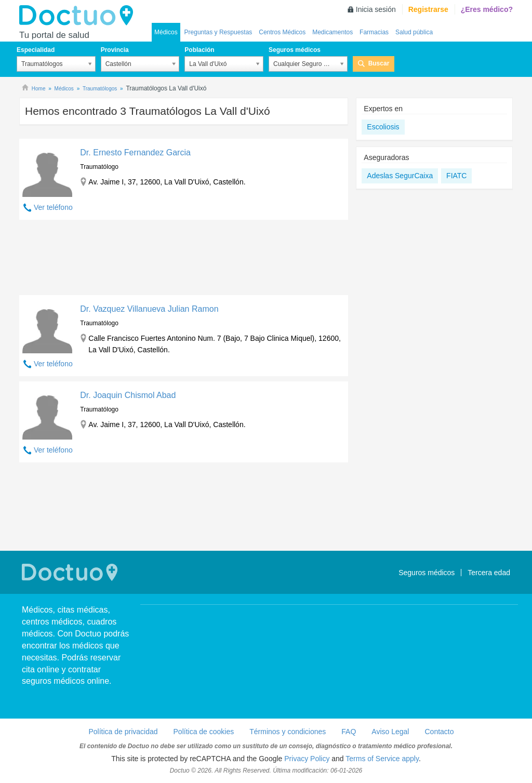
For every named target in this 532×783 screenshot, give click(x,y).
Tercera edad (489, 573)
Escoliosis (383, 127)
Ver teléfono (53, 207)
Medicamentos (332, 32)
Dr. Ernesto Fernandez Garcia (135, 152)
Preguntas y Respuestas (218, 32)
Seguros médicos (295, 50)
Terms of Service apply (382, 759)
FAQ (349, 732)
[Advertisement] (184, 260)
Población (199, 50)
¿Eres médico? (487, 9)
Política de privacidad (123, 732)
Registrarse (428, 9)
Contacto (439, 732)
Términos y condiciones (288, 732)
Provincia (115, 50)
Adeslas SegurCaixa (400, 176)
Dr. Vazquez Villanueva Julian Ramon (149, 309)
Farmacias (374, 32)
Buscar (379, 63)
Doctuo (79, 16)
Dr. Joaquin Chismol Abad (128, 395)
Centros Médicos (282, 32)
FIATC (456, 176)
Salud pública (414, 32)
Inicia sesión (376, 9)
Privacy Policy (307, 759)
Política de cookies (204, 732)
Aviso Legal (390, 732)
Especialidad (36, 50)
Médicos (166, 32)
